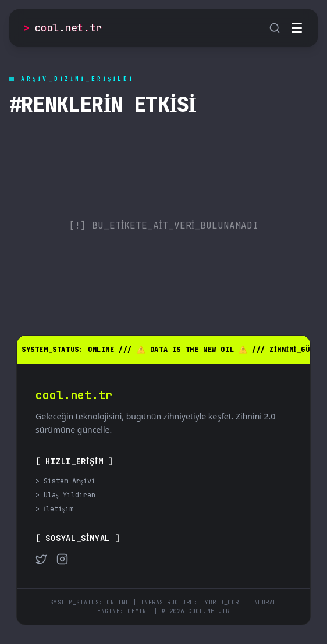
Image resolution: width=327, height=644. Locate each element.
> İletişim (54, 509)
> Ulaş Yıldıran (65, 495)
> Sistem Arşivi (65, 481)
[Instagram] (62, 559)
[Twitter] (41, 559)
